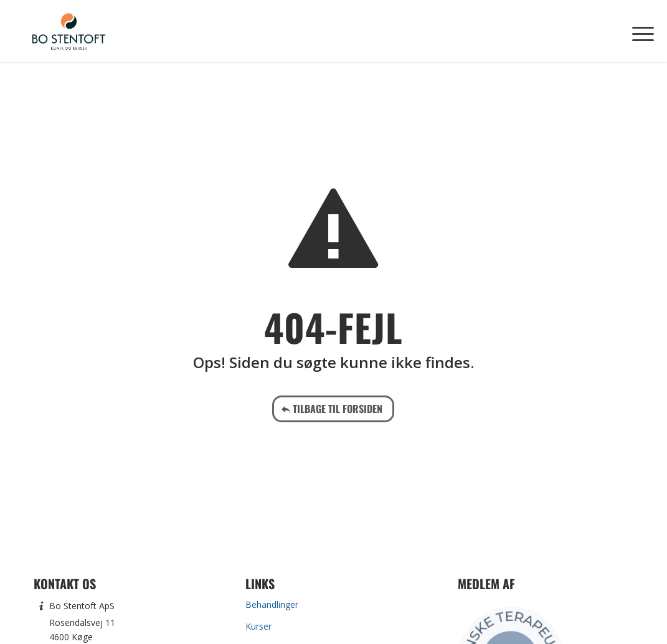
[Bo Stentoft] (68, 31)
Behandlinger (272, 604)
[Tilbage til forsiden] (333, 409)
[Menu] (639, 31)
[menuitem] (639, 31)
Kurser (258, 626)
